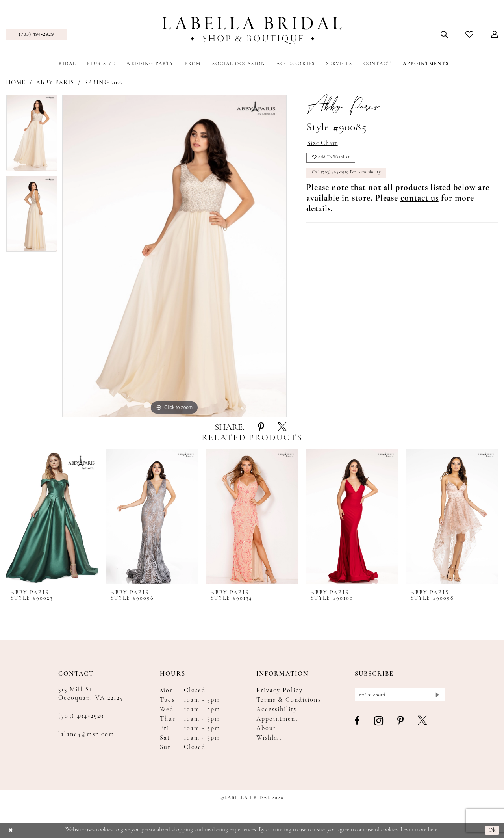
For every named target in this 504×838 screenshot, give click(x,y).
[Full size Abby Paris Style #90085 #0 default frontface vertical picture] (174, 256)
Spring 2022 (104, 83)
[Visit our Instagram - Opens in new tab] (379, 723)
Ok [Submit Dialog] (492, 830)
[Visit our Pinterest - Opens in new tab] (401, 723)
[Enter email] (400, 696)
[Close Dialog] (12, 830)
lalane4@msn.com (86, 734)
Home (16, 83)
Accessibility (277, 710)
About (266, 728)
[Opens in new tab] (420, 203)
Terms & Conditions (289, 700)
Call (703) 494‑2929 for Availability (352, 177)
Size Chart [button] (324, 144)
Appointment (277, 719)
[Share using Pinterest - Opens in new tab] (261, 427)
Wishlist (269, 738)
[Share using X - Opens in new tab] (282, 427)
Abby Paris (55, 83)
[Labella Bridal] (252, 31)
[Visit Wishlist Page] (470, 34)
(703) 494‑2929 (81, 716)
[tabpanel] (31, 135)
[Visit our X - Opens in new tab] (423, 723)
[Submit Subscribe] (436, 696)
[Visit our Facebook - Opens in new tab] (358, 723)
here (433, 830)
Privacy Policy (280, 691)
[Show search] (444, 34)
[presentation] (52, 516)
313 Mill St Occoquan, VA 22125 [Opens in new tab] (91, 694)
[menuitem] (36, 34)
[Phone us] (36, 34)
